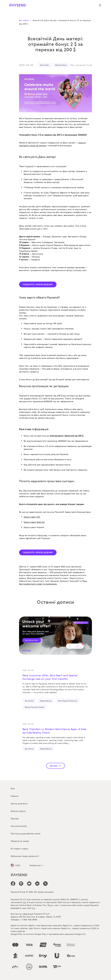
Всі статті (26, 20)
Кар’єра (15, 818)
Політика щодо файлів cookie (26, 834)
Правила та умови (20, 841)
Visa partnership (19, 826)
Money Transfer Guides (34, 707)
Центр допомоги (19, 803)
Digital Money (46, 701)
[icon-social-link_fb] (13, 884)
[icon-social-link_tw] (45, 884)
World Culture (61, 65)
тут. (25, 902)
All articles (44, 65)
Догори (56, 766)
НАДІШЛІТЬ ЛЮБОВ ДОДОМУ (38, 284)
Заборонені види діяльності (25, 856)
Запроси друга (18, 811)
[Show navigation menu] (100, 5)
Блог (13, 788)
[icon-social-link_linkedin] (37, 884)
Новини (15, 796)
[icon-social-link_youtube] (29, 884)
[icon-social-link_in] (21, 884)
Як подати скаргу (20, 849)
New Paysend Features (68, 701)
